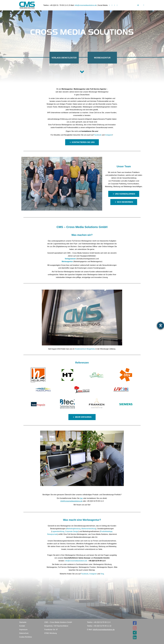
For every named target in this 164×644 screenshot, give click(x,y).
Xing (102, 574)
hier (81, 498)
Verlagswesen (70, 259)
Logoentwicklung (58, 531)
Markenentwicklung (89, 529)
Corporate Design (72, 531)
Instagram (109, 135)
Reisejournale (52, 534)
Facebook (98, 135)
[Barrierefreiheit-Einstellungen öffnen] (161, 325)
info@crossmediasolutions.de (86, 5)
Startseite (23, 622)
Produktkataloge (106, 531)
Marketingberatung (73, 529)
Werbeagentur (67, 262)
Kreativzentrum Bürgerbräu (85, 349)
